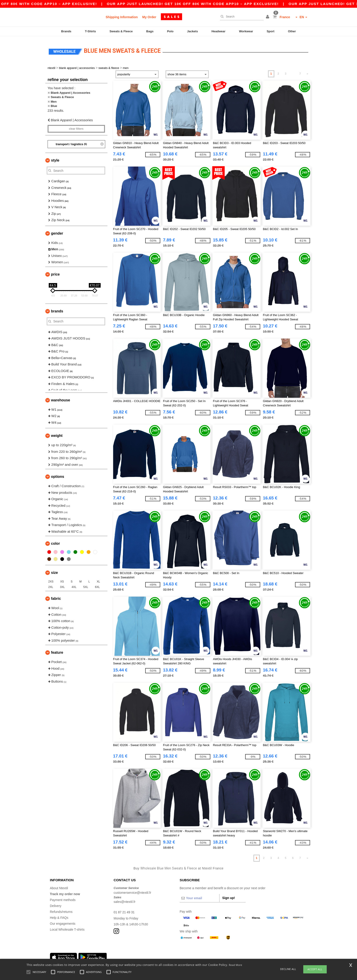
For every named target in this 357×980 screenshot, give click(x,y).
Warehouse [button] (61, 398)
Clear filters (76, 126)
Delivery (56, 903)
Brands (66, 31)
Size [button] (54, 570)
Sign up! (229, 895)
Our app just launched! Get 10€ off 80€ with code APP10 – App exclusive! (231, 4)
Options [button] (58, 474)
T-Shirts (90, 31)
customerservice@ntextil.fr (132, 890)
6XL (97, 585)
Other (292, 31)
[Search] (241, 17)
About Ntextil (59, 886)
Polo (170, 31)
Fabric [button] (56, 596)
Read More (236, 965)
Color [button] (55, 541)
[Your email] (199, 896)
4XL (74, 585)
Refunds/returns (61, 909)
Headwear (218, 31)
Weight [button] (57, 433)
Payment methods (63, 897)
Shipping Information (122, 17)
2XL (51, 585)
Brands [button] (57, 309)
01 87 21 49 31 (124, 910)
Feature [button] (57, 650)
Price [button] (55, 272)
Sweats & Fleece (121, 31)
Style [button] (55, 158)
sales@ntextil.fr (125, 899)
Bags (150, 31)
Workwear (246, 31)
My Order (149, 17)
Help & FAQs (59, 915)
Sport (270, 31)
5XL (86, 585)
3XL (62, 585)
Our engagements (63, 921)
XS (62, 579)
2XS (51, 579)
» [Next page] (307, 71)
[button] (268, 17)
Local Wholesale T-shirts (67, 927)
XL (98, 579)
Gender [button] (57, 231)
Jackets (192, 31)
